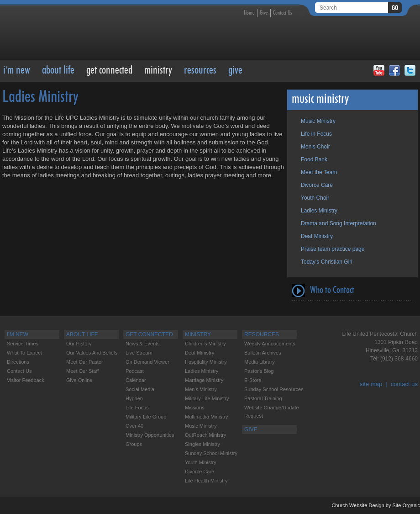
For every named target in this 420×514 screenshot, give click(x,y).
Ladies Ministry (319, 211)
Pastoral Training (263, 398)
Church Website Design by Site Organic (376, 505)
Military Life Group (146, 417)
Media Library (260, 362)
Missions (195, 408)
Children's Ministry (205, 344)
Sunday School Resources (274, 389)
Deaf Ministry (317, 236)
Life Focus (137, 408)
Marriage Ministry (204, 380)
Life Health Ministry (206, 481)
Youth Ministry (201, 462)
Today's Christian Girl (327, 262)
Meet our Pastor (85, 362)
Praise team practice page (333, 249)
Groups (134, 444)
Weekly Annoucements (270, 344)
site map (371, 384)
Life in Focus (316, 134)
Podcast (135, 371)
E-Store (253, 380)
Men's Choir (315, 147)
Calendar (136, 380)
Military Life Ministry (207, 398)
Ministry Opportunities (150, 435)
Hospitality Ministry (206, 362)
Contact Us (283, 13)
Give (264, 13)
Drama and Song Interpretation (339, 223)
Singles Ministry (202, 444)
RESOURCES (200, 71)
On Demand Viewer (147, 362)
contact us (404, 384)
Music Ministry (318, 121)
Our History (79, 344)
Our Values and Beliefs (92, 353)
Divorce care (199, 472)
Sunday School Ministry (211, 453)
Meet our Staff (82, 371)
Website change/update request (272, 412)
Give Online (79, 380)
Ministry (158, 71)
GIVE (235, 71)
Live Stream (139, 353)
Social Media (140, 389)
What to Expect (24, 353)
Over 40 (134, 426)
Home (249, 13)
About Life (58, 71)
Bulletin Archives (263, 353)
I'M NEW (17, 71)
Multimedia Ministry (206, 417)
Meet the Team (319, 172)
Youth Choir (315, 198)
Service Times (23, 344)
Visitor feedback (26, 380)
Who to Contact (332, 290)
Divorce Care (317, 185)
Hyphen (134, 398)
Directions (18, 362)
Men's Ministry (201, 389)
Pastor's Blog (259, 371)
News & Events (143, 344)
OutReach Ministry (205, 435)
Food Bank (314, 159)
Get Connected (109, 71)
